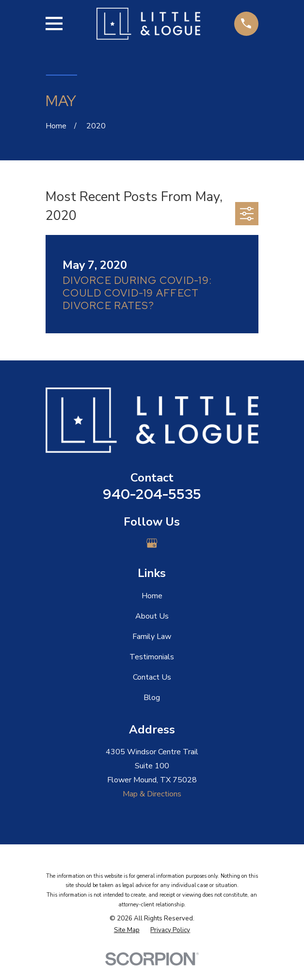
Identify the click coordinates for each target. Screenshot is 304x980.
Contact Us (152, 677)
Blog (152, 698)
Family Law (152, 637)
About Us (152, 616)
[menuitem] (127, 931)
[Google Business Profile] (152, 543)
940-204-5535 (152, 494)
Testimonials (152, 657)
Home (152, 596)
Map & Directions (152, 794)
